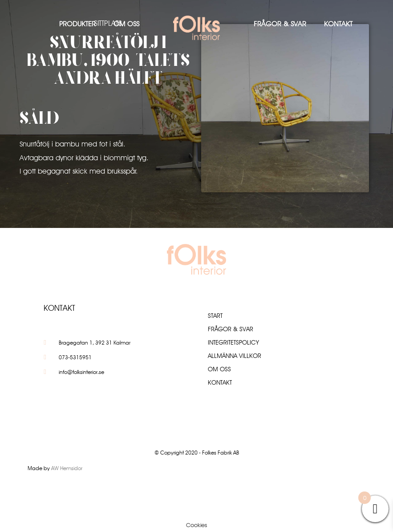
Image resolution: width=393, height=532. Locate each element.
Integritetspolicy (233, 342)
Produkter (77, 24)
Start (215, 316)
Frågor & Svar (280, 24)
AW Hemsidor (67, 468)
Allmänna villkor (235, 356)
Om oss (126, 24)
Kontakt (338, 24)
